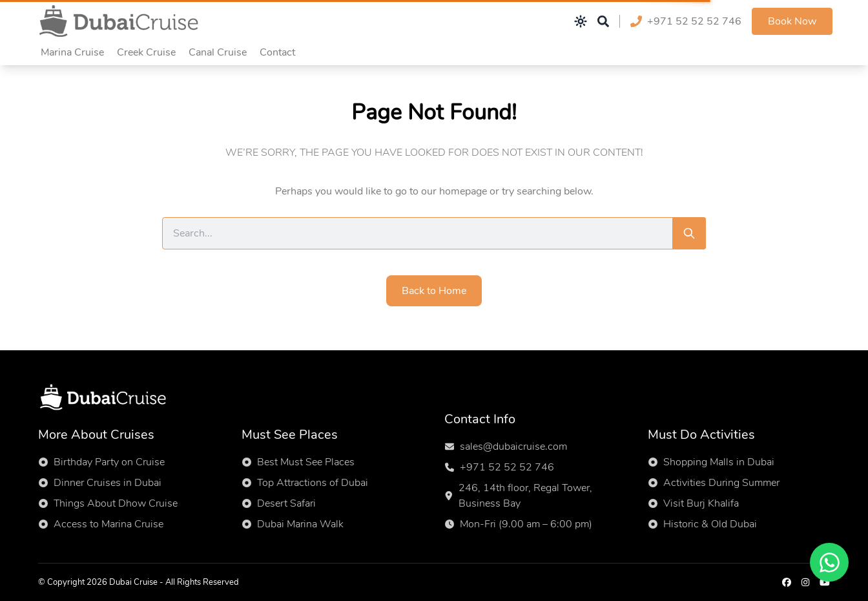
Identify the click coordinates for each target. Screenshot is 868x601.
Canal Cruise (218, 52)
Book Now (792, 21)
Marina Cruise (72, 52)
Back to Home (434, 291)
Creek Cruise (146, 52)
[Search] (689, 233)
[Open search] (603, 21)
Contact (277, 52)
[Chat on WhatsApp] (829, 562)
